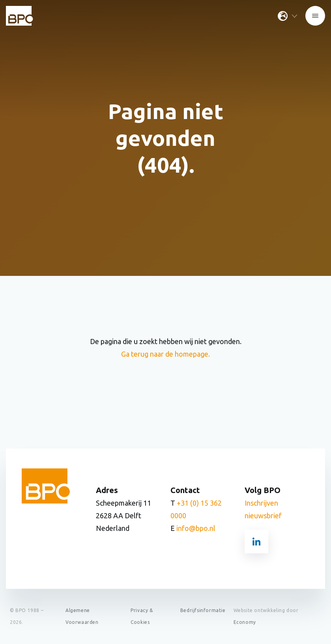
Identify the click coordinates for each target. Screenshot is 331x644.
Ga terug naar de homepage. (165, 354)
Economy (245, 622)
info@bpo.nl (196, 528)
